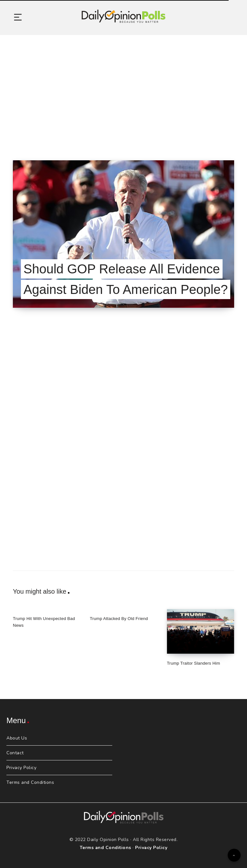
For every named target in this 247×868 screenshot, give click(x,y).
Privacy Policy (21, 768)
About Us (17, 738)
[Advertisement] (123, 90)
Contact (15, 753)
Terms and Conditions (30, 782)
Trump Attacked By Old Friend (119, 619)
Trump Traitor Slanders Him (194, 663)
